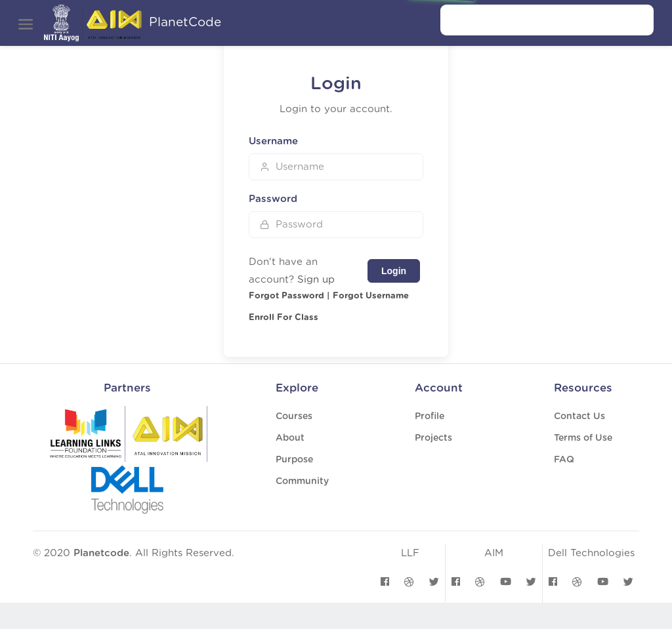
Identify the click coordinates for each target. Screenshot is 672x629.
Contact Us (579, 416)
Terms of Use (583, 438)
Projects (433, 438)
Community (302, 481)
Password (273, 199)
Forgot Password (286, 296)
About (290, 438)
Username (273, 141)
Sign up (316, 280)
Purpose (294, 460)
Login (394, 271)
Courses (294, 416)
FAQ (564, 460)
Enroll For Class (283, 318)
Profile (430, 416)
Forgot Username (371, 296)
